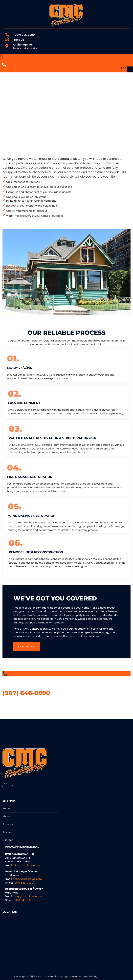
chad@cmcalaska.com (27, 879)
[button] (2, 56)
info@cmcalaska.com (26, 865)
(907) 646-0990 (24, 35)
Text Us (19, 40)
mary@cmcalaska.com (27, 896)
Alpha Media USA (108, 976)
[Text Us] (7, 39)
